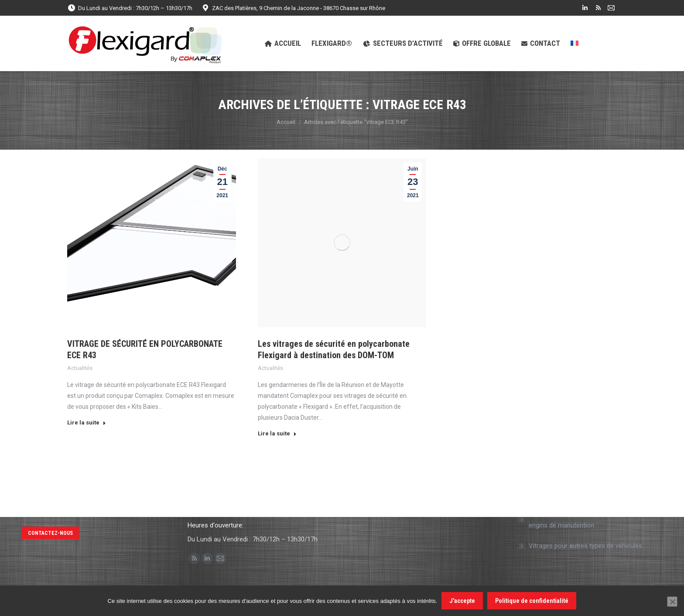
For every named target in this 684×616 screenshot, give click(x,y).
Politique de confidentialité (532, 601)
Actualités (80, 368)
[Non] (672, 602)
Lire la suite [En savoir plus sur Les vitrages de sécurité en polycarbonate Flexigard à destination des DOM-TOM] (277, 433)
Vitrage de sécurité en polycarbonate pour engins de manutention (589, 519)
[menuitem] (575, 43)
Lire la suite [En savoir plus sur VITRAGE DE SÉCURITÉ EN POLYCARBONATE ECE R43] (87, 423)
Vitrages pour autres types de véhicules (585, 546)
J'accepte (462, 601)
